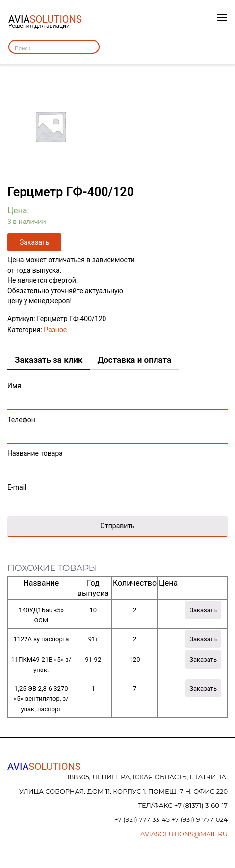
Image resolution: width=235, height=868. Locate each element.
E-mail (117, 495)
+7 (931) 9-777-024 (199, 819)
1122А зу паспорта (41, 639)
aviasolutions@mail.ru (184, 834)
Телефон (117, 427)
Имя (117, 393)
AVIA (44, 767)
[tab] (49, 360)
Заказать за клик (49, 360)
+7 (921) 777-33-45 (143, 819)
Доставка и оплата (134, 360)
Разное (55, 330)
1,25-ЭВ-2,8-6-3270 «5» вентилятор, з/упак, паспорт (41, 699)
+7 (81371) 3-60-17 (201, 805)
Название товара (117, 461)
